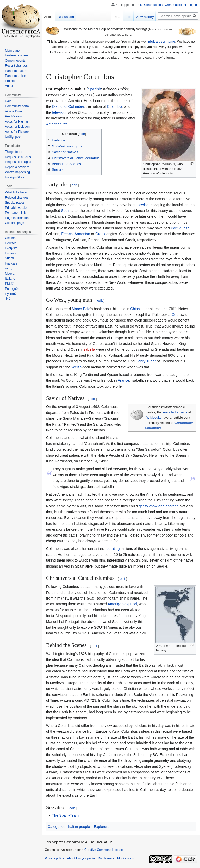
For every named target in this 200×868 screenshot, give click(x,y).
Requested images (18, 162)
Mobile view (125, 858)
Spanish (94, 89)
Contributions (153, 5)
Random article (15, 76)
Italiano (10, 279)
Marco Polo (81, 309)
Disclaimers (106, 858)
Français (11, 263)
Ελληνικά (11, 248)
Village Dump (14, 111)
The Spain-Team (65, 815)
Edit (128, 17)
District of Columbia (68, 106)
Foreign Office (15, 177)
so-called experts (175, 412)
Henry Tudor (146, 361)
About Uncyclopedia (81, 858)
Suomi (9, 258)
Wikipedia (154, 418)
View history (145, 17)
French (67, 234)
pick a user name (162, 42)
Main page (12, 51)
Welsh (76, 367)
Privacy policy (54, 858)
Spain (66, 211)
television (60, 112)
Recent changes (16, 66)
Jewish (143, 205)
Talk (139, 5)
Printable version (17, 208)
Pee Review (13, 116)
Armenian (82, 234)
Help (8, 101)
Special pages (15, 203)
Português (12, 289)
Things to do (14, 152)
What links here (16, 192)
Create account (175, 5)
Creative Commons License (104, 850)
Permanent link (15, 213)
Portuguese (180, 228)
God (175, 315)
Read (117, 17)
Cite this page (14, 223)
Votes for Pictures (17, 132)
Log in (193, 5)
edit (75, 185)
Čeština (10, 238)
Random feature (16, 71)
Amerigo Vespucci (122, 604)
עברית (9, 268)
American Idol (57, 124)
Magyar (10, 274)
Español (11, 253)
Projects (11, 81)
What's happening (17, 172)
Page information (17, 218)
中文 (8, 299)
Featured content (17, 55)
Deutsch (11, 243)
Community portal (17, 106)
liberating (112, 549)
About (9, 86)
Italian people (79, 827)
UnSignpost (13, 137)
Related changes (17, 198)
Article (49, 17)
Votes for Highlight (18, 122)
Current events (15, 61)
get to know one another (158, 506)
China (135, 309)
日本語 (10, 284)
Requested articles (18, 157)
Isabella (89, 349)
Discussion (66, 17)
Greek (100, 234)
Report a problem (17, 167)
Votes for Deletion (17, 127)
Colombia (114, 106)
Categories (57, 827)
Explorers (101, 827)
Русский (11, 294)
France (123, 380)
